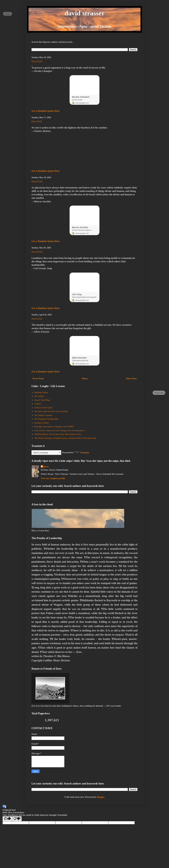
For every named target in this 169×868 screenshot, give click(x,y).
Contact (38, 404)
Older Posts (131, 379)
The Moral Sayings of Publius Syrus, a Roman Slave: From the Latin (65, 438)
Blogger (101, 797)
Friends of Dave (42, 423)
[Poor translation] (17, 819)
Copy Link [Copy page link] (159, 393)
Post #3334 (37, 181)
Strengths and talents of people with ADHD (54, 427)
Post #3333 (37, 252)
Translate (82, 452)
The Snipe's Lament (43, 415)
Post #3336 (37, 61)
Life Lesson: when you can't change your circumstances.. (60, 430)
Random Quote (41, 392)
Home (85, 379)
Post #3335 (37, 122)
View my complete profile (53, 478)
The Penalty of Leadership (46, 419)
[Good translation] (7, 819)
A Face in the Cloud (43, 408)
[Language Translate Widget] (46, 453)
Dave (46, 467)
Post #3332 (37, 319)
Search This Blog (42, 400)
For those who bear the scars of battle (51, 411)
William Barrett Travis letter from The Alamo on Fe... (58, 434)
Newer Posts (38, 379)
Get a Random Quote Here (46, 111)
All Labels (39, 396)
